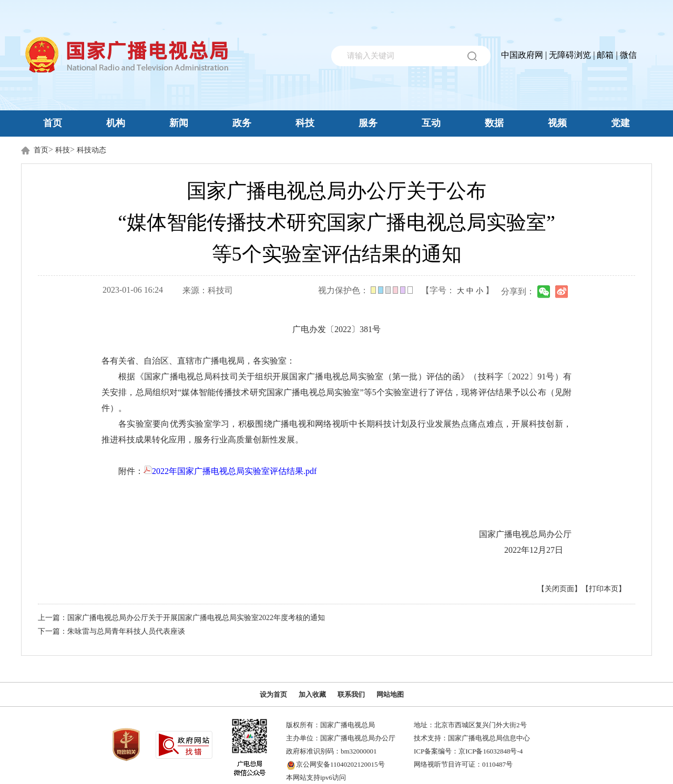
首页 (53, 123)
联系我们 (351, 694)
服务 (368, 123)
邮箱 (605, 55)
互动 (431, 123)
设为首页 (273, 694)
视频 (557, 123)
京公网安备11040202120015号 (340, 764)
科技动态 (91, 150)
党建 (620, 123)
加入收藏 (312, 694)
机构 (116, 123)
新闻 (179, 123)
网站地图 (390, 694)
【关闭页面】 (559, 589)
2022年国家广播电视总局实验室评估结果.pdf (230, 471)
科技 (305, 123)
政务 (242, 123)
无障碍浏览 (570, 55)
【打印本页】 (604, 589)
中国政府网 (522, 55)
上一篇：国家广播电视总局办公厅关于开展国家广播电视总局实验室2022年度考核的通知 (181, 618)
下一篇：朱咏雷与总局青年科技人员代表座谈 (111, 631)
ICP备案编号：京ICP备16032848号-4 (468, 751)
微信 (628, 55)
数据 (494, 123)
